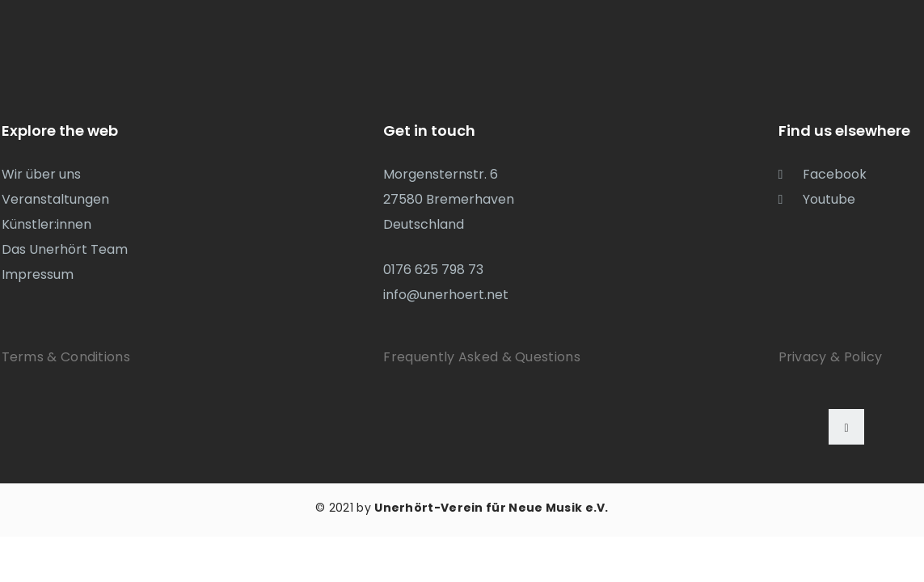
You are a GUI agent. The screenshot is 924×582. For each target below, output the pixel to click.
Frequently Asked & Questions (481, 357)
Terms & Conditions (66, 357)
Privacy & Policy (831, 357)
